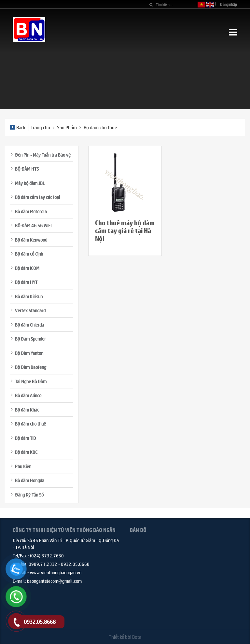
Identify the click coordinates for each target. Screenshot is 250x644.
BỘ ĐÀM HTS (27, 169)
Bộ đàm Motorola (31, 211)
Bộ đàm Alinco (28, 395)
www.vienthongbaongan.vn (56, 572)
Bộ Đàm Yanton (29, 353)
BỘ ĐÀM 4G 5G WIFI (33, 225)
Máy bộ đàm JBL (30, 183)
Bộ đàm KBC (26, 452)
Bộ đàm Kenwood (31, 240)
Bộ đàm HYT (26, 282)
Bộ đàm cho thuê (100, 127)
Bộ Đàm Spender (30, 339)
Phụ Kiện (23, 466)
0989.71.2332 (43, 564)
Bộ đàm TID (25, 438)
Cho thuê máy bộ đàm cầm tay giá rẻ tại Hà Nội (125, 231)
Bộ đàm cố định (29, 254)
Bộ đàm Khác (27, 410)
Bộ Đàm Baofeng (31, 367)
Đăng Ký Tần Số (29, 495)
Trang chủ (40, 127)
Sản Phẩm (67, 127)
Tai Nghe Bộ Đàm (31, 381)
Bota (137, 637)
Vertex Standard (30, 310)
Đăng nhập (229, 4)
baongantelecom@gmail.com (54, 581)
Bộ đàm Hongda (30, 480)
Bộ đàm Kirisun (29, 296)
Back (18, 127)
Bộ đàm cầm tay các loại (37, 197)
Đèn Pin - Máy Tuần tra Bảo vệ (43, 155)
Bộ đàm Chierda (29, 325)
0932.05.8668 (75, 564)
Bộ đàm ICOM (27, 268)
